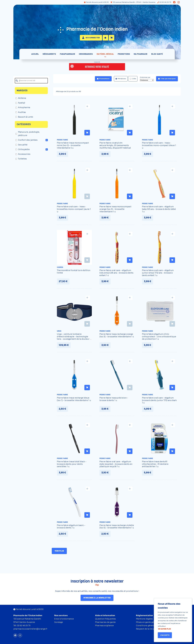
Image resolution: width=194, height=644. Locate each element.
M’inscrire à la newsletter (97, 598)
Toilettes (21, 160)
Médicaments (50, 55)
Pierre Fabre (62, 141)
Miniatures (121, 80)
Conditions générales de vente (151, 626)
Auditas (21, 113)
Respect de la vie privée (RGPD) (151, 629)
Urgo (59, 332)
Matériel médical (105, 55)
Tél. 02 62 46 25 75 (22, 626)
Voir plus (61, 552)
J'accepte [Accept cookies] (165, 635)
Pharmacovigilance (104, 626)
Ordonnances (86, 55)
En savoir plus (164, 629)
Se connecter (91, 38)
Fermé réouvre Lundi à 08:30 (95, 3)
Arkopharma (23, 109)
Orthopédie (23, 151)
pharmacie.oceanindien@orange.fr (30, 629)
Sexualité (21, 146)
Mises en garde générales (148, 622)
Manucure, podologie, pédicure (28, 135)
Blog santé (157, 55)
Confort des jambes (26, 141)
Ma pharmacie (140, 55)
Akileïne (21, 99)
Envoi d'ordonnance (64, 619)
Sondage (59, 622)
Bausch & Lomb (24, 118)
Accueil (36, 55)
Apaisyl (20, 104)
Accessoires (23, 155)
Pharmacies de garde (105, 622)
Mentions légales (144, 619)
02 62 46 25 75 (164, 2)
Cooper (60, 268)
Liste (133, 80)
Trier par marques (167, 80)
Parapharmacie (68, 55)
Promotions (124, 55)
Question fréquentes (105, 619)
